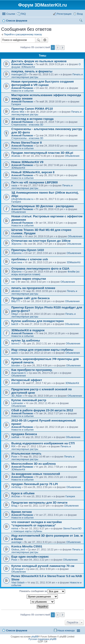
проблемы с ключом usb (30, 259)
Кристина (17, 262)
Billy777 (16, 301)
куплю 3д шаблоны (26, 340)
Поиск (39, 40)
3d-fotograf (17, 569)
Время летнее (22, 512)
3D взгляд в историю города (32, 119)
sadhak (15, 437)
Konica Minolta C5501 (27, 546)
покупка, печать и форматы (32, 71)
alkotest (16, 291)
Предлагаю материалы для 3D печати (39, 503)
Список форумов (17, 630)
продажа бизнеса (24, 434)
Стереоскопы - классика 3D (27, 125)
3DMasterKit (18, 168)
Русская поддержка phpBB (42, 639)
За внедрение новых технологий (36, 474)
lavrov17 (16, 343)
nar (13, 282)
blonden (16, 365)
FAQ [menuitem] (23, 14)
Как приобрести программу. (32, 370)
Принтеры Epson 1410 (28, 250)
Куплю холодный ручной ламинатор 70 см (43, 566)
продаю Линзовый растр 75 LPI (35, 484)
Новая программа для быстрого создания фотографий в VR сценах (42, 83)
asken (15, 353)
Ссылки (11, 14)
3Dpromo (16, 244)
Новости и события (22, 91)
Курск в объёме (23, 493)
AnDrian (16, 496)
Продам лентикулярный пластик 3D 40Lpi (42, 153)
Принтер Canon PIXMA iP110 (32, 109)
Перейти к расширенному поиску (23, 34)
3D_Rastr (17, 396)
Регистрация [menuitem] (64, 14)
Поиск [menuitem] (81, 21)
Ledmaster (17, 403)
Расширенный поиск (45, 40)
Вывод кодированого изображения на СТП (43, 443)
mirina (15, 528)
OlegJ (15, 314)
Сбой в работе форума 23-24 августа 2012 (42, 410)
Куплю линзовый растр (29, 400)
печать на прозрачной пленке (33, 288)
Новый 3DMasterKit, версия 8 (33, 172)
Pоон (14, 457)
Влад (14, 506)
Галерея (16, 104)
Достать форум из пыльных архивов (39, 61)
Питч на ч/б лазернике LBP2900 (34, 182)
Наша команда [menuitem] (66, 630)
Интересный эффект (27, 380)
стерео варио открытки (29, 279)
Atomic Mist (18, 112)
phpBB (35, 637)
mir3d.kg (16, 487)
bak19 (15, 324)
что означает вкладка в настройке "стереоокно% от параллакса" (37, 524)
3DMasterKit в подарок (28, 330)
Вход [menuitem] (80, 14)
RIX (13, 446)
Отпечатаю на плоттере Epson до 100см (41, 241)
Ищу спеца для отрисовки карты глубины (42, 350)
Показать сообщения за (42, 591)
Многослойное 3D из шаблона (33, 464)
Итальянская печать (26, 453)
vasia (14, 185)
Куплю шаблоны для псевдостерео (38, 321)
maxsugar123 (19, 74)
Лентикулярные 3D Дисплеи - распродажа (42, 206)
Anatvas (16, 156)
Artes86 (16, 383)
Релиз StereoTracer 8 (27, 143)
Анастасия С (19, 373)
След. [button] (62, 48)
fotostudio (17, 236)
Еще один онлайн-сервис (30, 557)
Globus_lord (18, 549)
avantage (16, 542)
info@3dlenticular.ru (22, 199)
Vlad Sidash (18, 582)
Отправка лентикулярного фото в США (40, 269)
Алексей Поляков (22, 64)
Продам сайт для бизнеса (30, 298)
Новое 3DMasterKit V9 (27, 162)
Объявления (72, 156)
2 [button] (58, 47)
